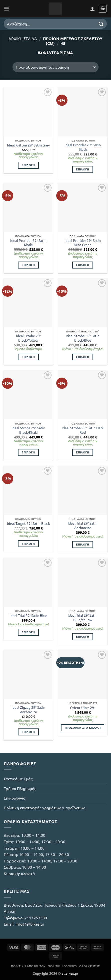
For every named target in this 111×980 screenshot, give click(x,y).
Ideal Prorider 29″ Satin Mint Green (83, 243)
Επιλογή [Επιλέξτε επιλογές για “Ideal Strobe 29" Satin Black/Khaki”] (28, 452)
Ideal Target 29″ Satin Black (28, 523)
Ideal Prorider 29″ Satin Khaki (28, 243)
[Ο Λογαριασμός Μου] (92, 9)
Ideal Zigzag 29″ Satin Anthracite (28, 710)
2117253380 (36, 918)
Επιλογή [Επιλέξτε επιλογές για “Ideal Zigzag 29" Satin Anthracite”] (28, 732)
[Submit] (101, 24)
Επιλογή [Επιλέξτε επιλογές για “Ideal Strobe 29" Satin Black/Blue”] (82, 357)
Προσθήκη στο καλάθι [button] (83, 727)
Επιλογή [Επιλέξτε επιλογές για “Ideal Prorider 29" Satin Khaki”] (28, 265)
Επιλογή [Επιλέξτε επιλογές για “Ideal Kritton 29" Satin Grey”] (28, 165)
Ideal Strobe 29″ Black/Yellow (28, 338)
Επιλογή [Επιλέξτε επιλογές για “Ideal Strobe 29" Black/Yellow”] (28, 357)
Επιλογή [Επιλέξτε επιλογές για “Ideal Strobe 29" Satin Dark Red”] (82, 452)
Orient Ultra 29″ (83, 708)
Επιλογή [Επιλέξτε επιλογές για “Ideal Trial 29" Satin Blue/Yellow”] (82, 636)
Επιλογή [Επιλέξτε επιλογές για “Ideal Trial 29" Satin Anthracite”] (82, 544)
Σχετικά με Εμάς (18, 779)
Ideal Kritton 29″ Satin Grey (28, 145)
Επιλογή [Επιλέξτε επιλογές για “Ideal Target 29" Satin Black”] (28, 544)
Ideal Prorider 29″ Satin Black (83, 147)
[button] (7, 9)
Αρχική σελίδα (23, 38)
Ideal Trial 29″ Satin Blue (28, 616)
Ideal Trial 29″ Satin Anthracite (83, 525)
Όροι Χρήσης (90, 966)
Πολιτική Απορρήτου (28, 966)
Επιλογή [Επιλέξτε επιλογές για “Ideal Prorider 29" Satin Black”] (82, 169)
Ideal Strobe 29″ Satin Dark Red (83, 430)
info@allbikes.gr (30, 924)
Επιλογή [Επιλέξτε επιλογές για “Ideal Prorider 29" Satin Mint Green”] (82, 265)
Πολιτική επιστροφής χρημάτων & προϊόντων (44, 808)
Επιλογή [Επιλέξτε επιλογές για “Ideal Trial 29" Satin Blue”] (28, 632)
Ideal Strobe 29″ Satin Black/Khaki (28, 430)
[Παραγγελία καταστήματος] (55, 67)
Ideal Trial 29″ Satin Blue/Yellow (83, 618)
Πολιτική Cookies (62, 966)
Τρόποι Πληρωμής (20, 788)
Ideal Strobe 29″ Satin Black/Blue (83, 338)
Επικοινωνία (15, 798)
